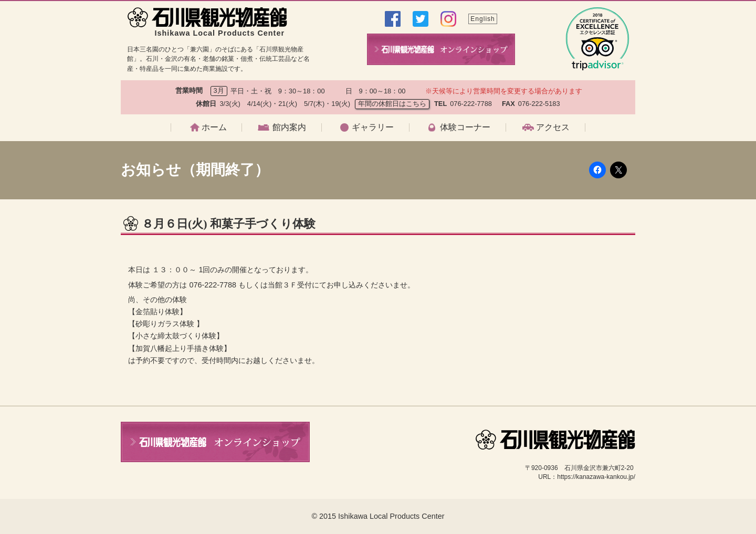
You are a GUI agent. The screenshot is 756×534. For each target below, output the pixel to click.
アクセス (553, 127)
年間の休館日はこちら (392, 104)
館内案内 (289, 127)
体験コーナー (465, 127)
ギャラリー (373, 127)
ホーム (214, 127)
